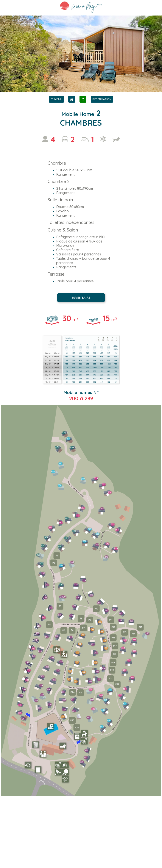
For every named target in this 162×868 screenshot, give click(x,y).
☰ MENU (56, 99)
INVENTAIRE (81, 298)
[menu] (56, 99)
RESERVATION (102, 99)
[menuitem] (56, 99)
